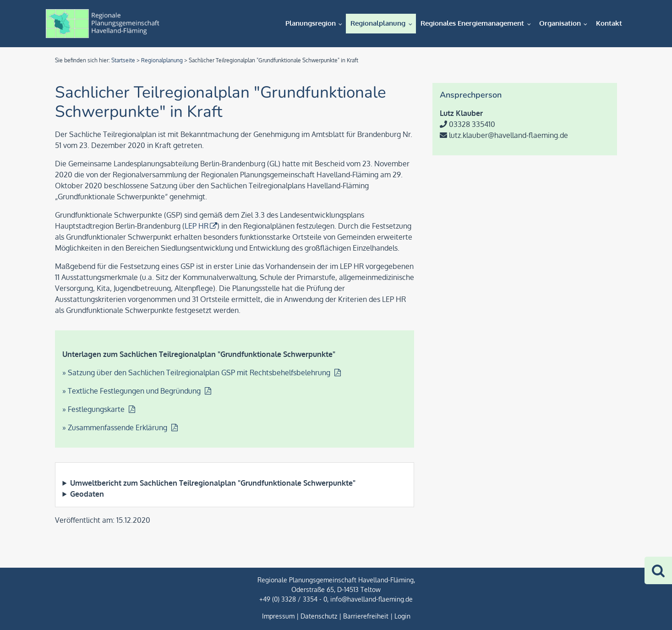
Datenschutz (319, 616)
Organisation (560, 23)
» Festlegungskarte (94, 409)
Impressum (278, 616)
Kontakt (609, 23)
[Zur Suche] (658, 570)
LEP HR (197, 226)
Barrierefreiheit (366, 616)
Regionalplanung (378, 23)
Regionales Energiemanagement (472, 23)
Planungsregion (311, 23)
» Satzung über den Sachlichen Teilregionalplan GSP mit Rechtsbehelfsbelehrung (197, 373)
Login (402, 616)
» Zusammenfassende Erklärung (116, 427)
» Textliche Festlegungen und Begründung (132, 391)
